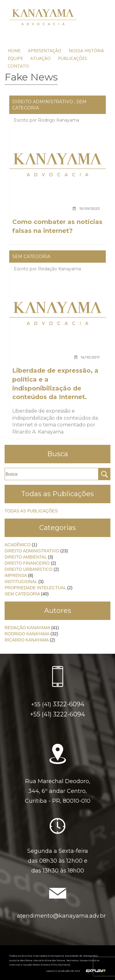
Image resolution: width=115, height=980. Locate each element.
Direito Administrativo (43, 102)
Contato (18, 66)
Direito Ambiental (26, 557)
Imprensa (16, 575)
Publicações (73, 58)
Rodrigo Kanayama (59, 120)
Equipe (15, 58)
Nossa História (86, 51)
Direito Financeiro (27, 563)
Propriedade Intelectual (35, 588)
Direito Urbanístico (29, 569)
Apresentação (45, 51)
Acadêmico (18, 545)
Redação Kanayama (59, 269)
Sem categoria (31, 257)
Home (14, 51)
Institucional (21, 582)
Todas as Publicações (31, 511)
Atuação (40, 58)
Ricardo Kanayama (27, 640)
